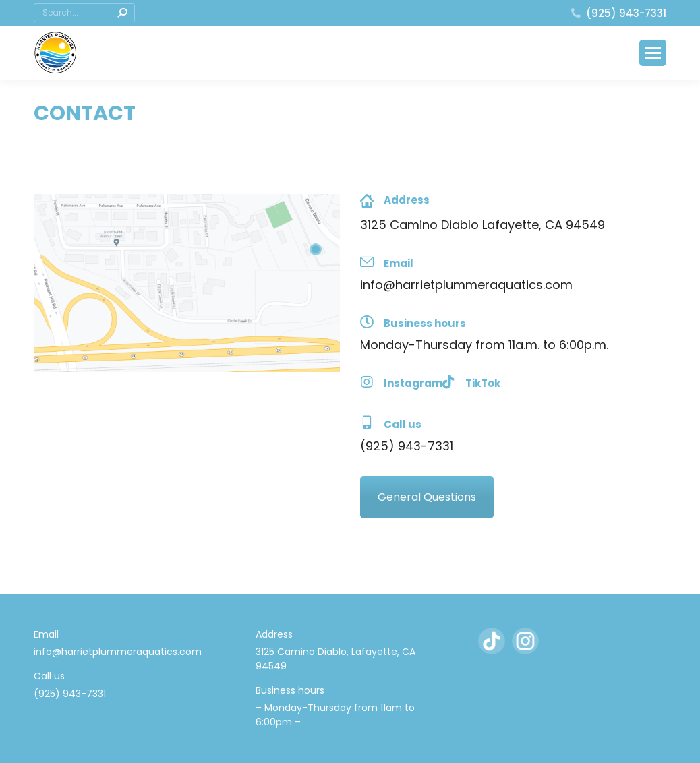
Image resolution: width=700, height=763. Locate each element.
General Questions (427, 497)
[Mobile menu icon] (653, 53)
